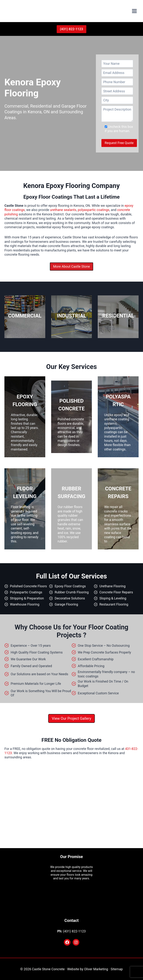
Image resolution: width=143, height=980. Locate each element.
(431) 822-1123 (71, 29)
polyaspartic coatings (93, 210)
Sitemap (117, 969)
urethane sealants (63, 210)
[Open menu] (134, 11)
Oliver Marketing (96, 969)
